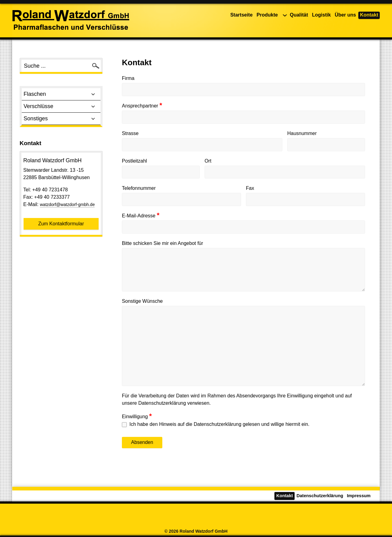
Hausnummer (302, 133)
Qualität (299, 15)
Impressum (359, 496)
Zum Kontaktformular (61, 224)
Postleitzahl (134, 161)
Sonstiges (61, 119)
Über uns (345, 15)
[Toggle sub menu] (93, 94)
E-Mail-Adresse (141, 216)
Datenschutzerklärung (320, 496)
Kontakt (369, 15)
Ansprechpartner (142, 106)
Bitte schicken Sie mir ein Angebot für (162, 243)
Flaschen (61, 94)
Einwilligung (137, 416)
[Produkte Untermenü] (285, 15)
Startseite (241, 15)
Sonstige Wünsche (142, 301)
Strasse (130, 133)
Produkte (267, 15)
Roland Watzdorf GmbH (204, 531)
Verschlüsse (61, 106)
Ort (208, 161)
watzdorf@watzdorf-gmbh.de (67, 205)
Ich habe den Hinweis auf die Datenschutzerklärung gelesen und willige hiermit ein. (216, 424)
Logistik (321, 15)
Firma (128, 78)
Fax (250, 188)
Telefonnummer (139, 188)
